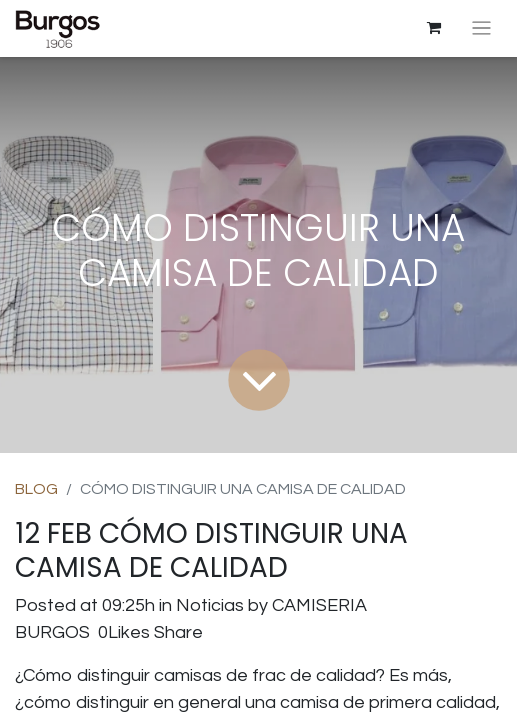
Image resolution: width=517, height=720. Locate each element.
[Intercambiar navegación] (481, 28)
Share (178, 632)
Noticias (210, 605)
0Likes (124, 632)
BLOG (36, 489)
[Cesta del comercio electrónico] (434, 28)
